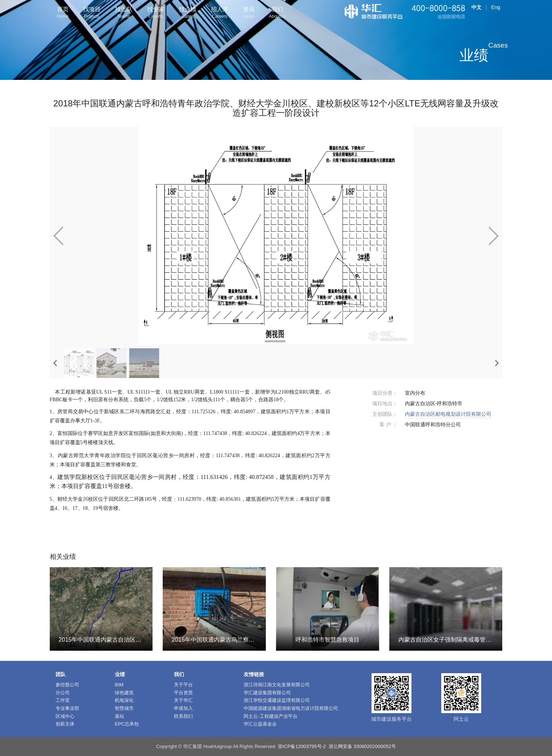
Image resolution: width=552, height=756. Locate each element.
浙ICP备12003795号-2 (302, 746)
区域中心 (65, 716)
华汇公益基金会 (260, 724)
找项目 (92, 13)
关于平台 (183, 685)
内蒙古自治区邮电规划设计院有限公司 (448, 414)
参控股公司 (67, 685)
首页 (63, 13)
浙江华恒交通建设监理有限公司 (277, 700)
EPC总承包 (127, 724)
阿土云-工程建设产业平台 (270, 716)
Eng (496, 7)
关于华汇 (183, 700)
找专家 (156, 13)
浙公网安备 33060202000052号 (362, 746)
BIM (119, 685)
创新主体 (65, 724)
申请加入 (183, 708)
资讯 (249, 13)
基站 (119, 716)
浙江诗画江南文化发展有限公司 (277, 685)
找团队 (124, 13)
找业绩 (188, 13)
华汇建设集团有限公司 (267, 693)
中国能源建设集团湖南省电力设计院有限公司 (291, 708)
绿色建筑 (124, 693)
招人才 (220, 13)
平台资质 (183, 693)
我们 (277, 13)
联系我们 (183, 716)
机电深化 (124, 700)
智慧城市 (124, 708)
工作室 (63, 700)
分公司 (63, 693)
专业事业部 (67, 708)
